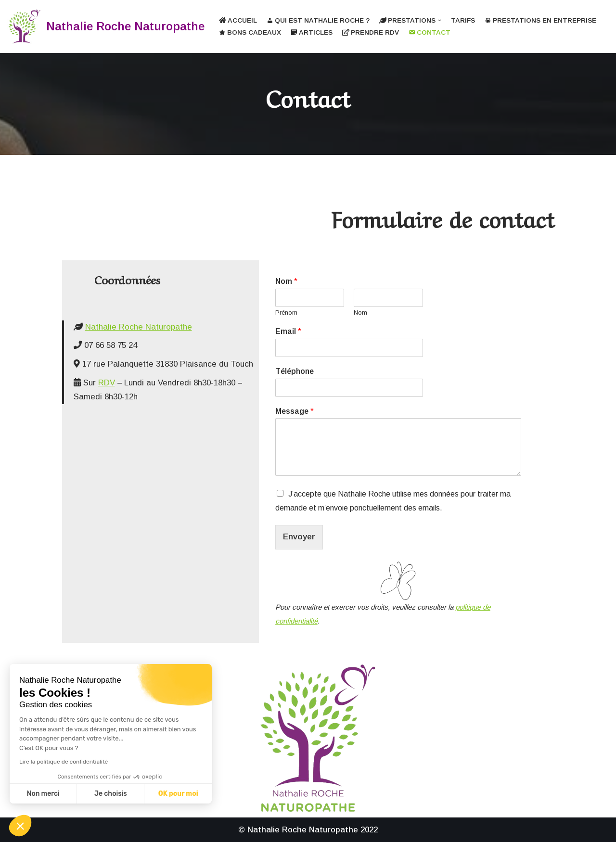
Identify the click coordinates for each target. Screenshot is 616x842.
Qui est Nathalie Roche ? (318, 20)
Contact (430, 32)
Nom (286, 281)
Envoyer (299, 537)
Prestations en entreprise (540, 20)
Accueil (238, 20)
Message (295, 411)
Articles (312, 32)
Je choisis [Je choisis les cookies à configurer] (111, 794)
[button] (20, 826)
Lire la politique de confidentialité (64, 762)
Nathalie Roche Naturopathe (139, 327)
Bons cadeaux (250, 32)
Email (288, 331)
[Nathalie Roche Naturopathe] (106, 26)
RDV (107, 383)
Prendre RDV (371, 32)
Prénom (286, 313)
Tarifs (463, 20)
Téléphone (295, 371)
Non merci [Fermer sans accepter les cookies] (43, 794)
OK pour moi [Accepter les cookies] (178, 794)
